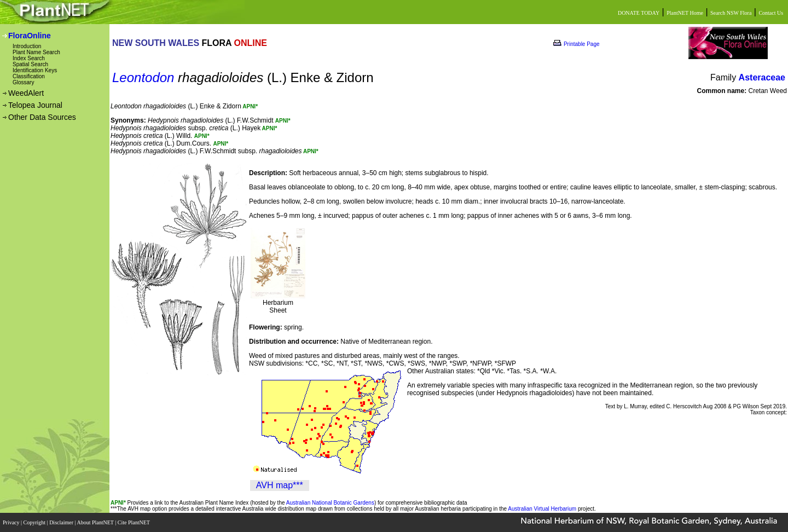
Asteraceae (762, 77)
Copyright (35, 522)
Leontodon (143, 77)
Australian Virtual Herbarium (542, 509)
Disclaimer (62, 522)
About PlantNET (96, 522)
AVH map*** (280, 485)
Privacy (12, 522)
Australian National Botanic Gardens (330, 503)
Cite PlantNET (134, 522)
